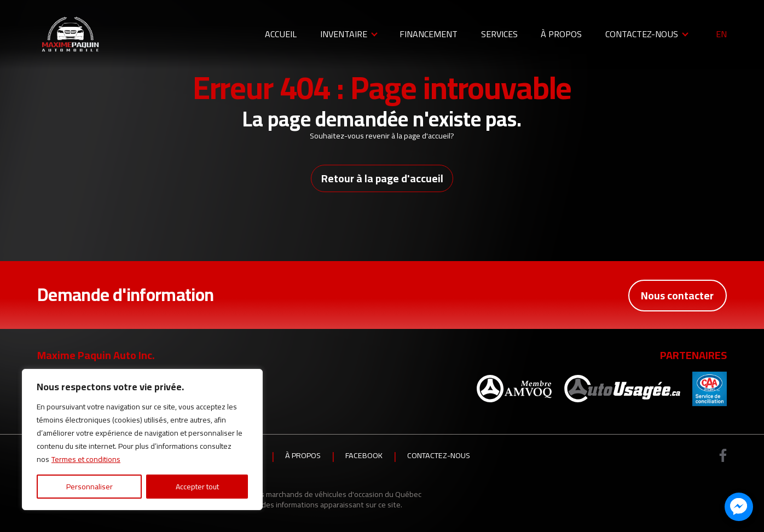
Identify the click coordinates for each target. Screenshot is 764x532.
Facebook (364, 456)
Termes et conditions (86, 459)
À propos (561, 34)
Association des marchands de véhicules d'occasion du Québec (316, 494)
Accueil (281, 34)
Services (499, 34)
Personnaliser (89, 487)
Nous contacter (677, 295)
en (721, 34)
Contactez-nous (642, 34)
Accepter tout (197, 487)
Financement (429, 34)
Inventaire (344, 34)
